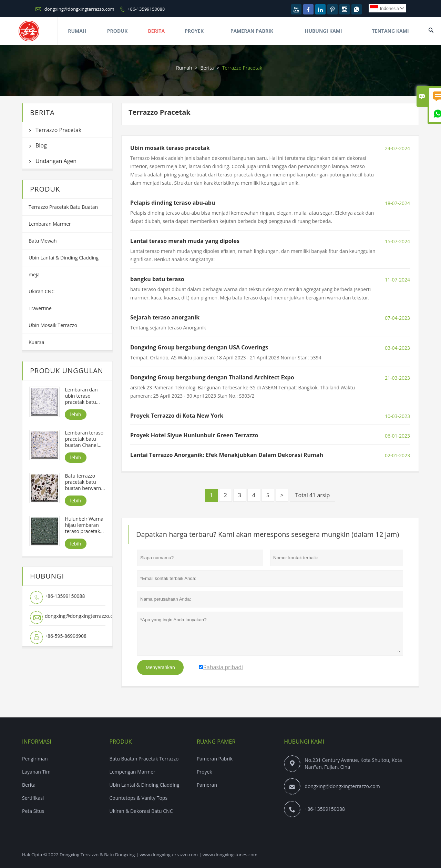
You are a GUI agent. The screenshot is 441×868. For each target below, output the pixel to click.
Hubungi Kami (324, 31)
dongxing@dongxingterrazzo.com (79, 9)
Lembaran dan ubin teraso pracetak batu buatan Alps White (81, 396)
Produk (117, 31)
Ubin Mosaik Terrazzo (53, 325)
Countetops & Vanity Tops (138, 798)
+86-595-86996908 (66, 636)
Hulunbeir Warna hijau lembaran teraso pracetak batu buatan (84, 525)
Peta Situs (33, 811)
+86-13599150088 (146, 9)
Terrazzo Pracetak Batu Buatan (63, 207)
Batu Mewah (43, 241)
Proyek (194, 31)
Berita (156, 31)
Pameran (207, 785)
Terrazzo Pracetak (58, 130)
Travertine (40, 308)
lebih (75, 414)
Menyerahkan (160, 667)
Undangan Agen (56, 161)
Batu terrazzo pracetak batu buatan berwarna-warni (85, 482)
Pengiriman (35, 759)
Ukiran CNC (42, 291)
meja (34, 274)
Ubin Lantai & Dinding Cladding (64, 258)
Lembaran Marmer (50, 224)
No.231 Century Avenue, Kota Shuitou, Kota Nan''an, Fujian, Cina (353, 763)
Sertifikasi (33, 798)
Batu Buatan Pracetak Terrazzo (144, 759)
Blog (41, 145)
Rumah (77, 31)
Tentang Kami (391, 31)
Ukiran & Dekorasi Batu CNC (141, 811)
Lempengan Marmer (132, 772)
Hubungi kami (304, 742)
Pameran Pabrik (252, 31)
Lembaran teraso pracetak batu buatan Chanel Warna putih (84, 439)
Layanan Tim (36, 772)
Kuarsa (36, 342)
